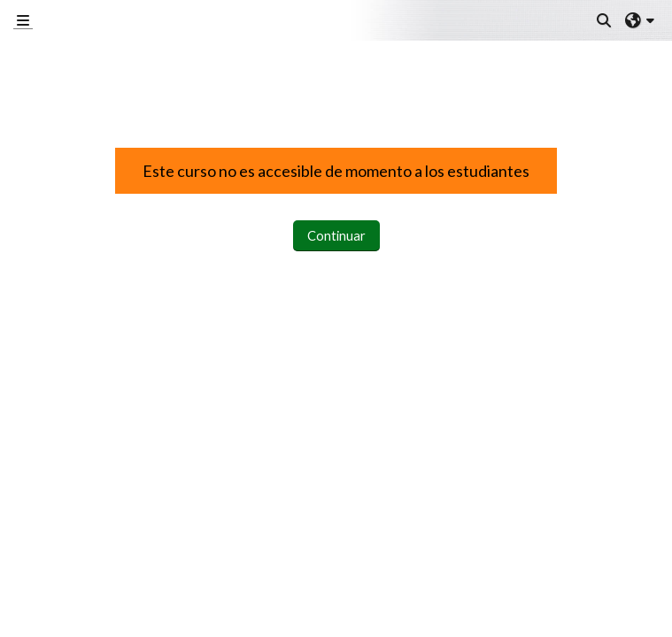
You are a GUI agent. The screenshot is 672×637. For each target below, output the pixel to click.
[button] (605, 20)
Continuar (336, 235)
